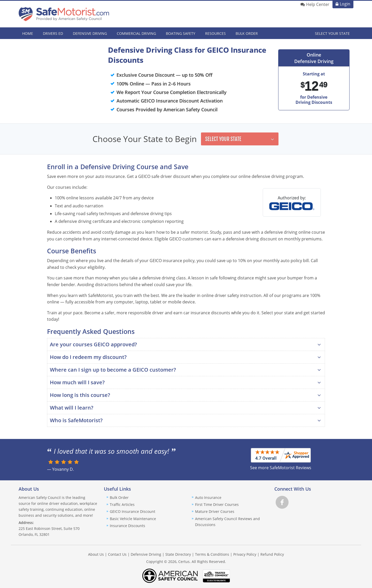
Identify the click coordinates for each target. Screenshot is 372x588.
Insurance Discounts (127, 526)
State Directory (178, 554)
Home (28, 33)
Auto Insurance (208, 497)
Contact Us (117, 554)
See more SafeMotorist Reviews (281, 468)
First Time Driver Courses (217, 504)
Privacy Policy (245, 554)
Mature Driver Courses (215, 511)
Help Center (318, 4)
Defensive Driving (146, 554)
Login (345, 4)
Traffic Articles (122, 504)
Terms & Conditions (212, 554)
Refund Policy (272, 554)
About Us (96, 554)
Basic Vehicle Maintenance (133, 519)
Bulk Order (247, 33)
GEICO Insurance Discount (133, 511)
